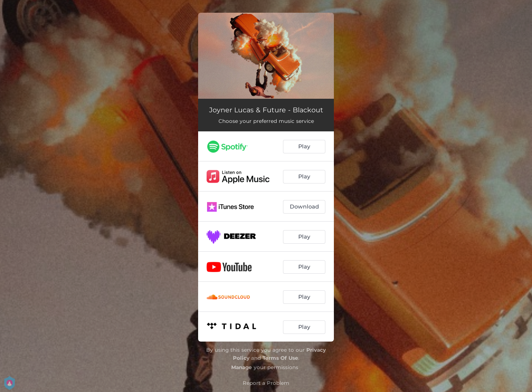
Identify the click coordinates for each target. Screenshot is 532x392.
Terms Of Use (280, 358)
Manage (242, 367)
